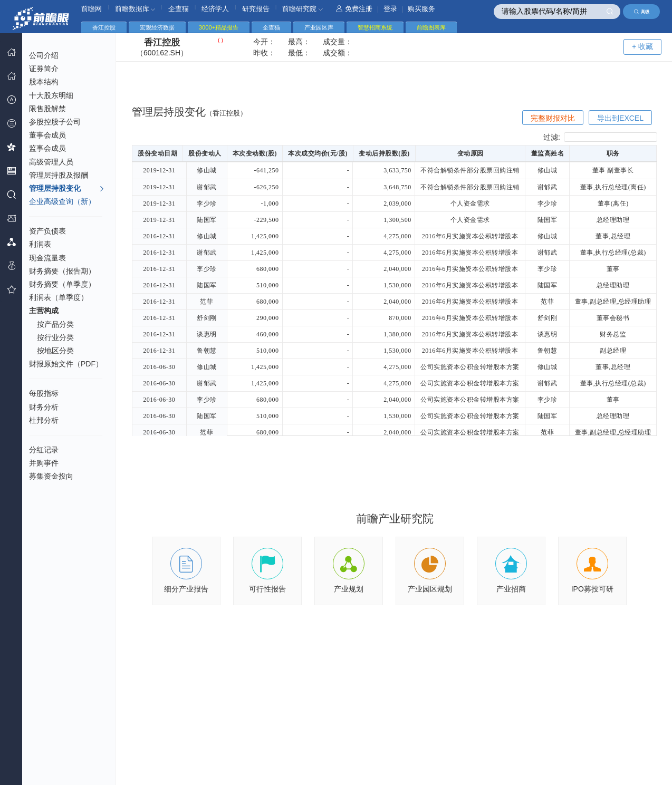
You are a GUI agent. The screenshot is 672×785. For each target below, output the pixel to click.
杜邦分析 (44, 420)
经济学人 (215, 9)
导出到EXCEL (620, 118)
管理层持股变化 (67, 189)
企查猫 (179, 9)
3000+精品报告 (219, 27)
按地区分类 (55, 351)
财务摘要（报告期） (62, 271)
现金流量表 (47, 258)
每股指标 (44, 393)
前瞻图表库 (431, 27)
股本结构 (44, 82)
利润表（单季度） (59, 297)
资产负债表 (47, 231)
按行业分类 (55, 337)
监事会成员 (47, 148)
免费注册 (354, 9)
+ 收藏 (642, 46)
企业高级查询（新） (62, 201)
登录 (390, 9)
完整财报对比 (553, 118)
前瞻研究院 (303, 9)
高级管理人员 (51, 162)
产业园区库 (319, 27)
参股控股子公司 (55, 122)
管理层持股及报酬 (59, 175)
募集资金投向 (51, 476)
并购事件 (44, 463)
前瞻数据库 (135, 9)
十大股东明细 (51, 95)
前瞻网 (92, 9)
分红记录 (44, 450)
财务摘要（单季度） (62, 284)
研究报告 (256, 9)
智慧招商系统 (375, 27)
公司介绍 (44, 55)
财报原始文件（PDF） (66, 364)
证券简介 (44, 69)
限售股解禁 (47, 109)
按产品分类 (55, 324)
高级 (642, 12)
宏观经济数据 (157, 27)
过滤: (600, 137)
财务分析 (44, 407)
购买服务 (421, 9)
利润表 (40, 244)
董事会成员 (47, 135)
